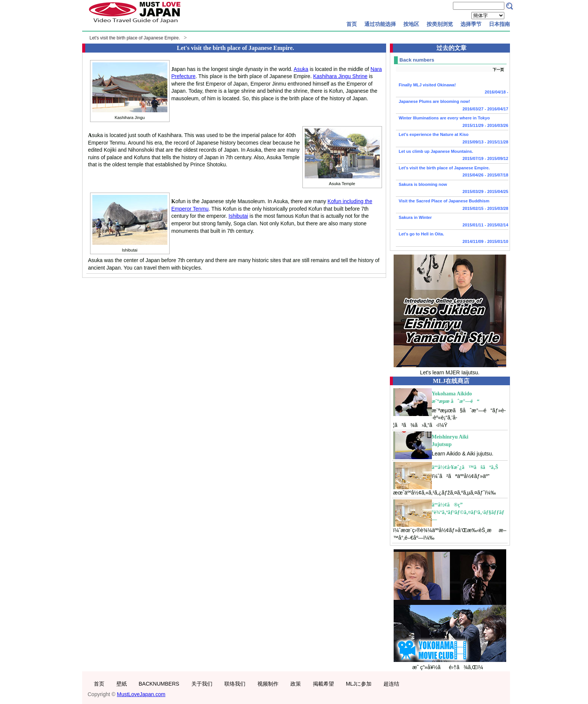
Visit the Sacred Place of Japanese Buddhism (452, 205)
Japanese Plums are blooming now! (452, 106)
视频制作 (268, 684)
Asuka (301, 69)
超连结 (391, 684)
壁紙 (122, 684)
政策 (296, 684)
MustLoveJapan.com (141, 694)
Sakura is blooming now (452, 189)
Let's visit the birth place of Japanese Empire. (135, 38)
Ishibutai (238, 216)
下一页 (498, 70)
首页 (352, 24)
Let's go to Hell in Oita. (452, 238)
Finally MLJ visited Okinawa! (452, 89)
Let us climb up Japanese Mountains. (452, 156)
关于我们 (202, 684)
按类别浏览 (440, 24)
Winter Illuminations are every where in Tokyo (452, 122)
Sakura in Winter (452, 222)
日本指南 (499, 24)
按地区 (411, 24)
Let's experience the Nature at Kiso (452, 139)
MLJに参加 (359, 684)
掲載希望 (323, 684)
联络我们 (235, 684)
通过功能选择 (380, 24)
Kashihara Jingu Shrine (340, 76)
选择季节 (471, 24)
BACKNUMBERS (159, 684)
